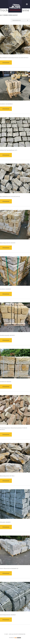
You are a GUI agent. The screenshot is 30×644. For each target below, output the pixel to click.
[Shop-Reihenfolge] (20, 20)
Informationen (6, 63)
